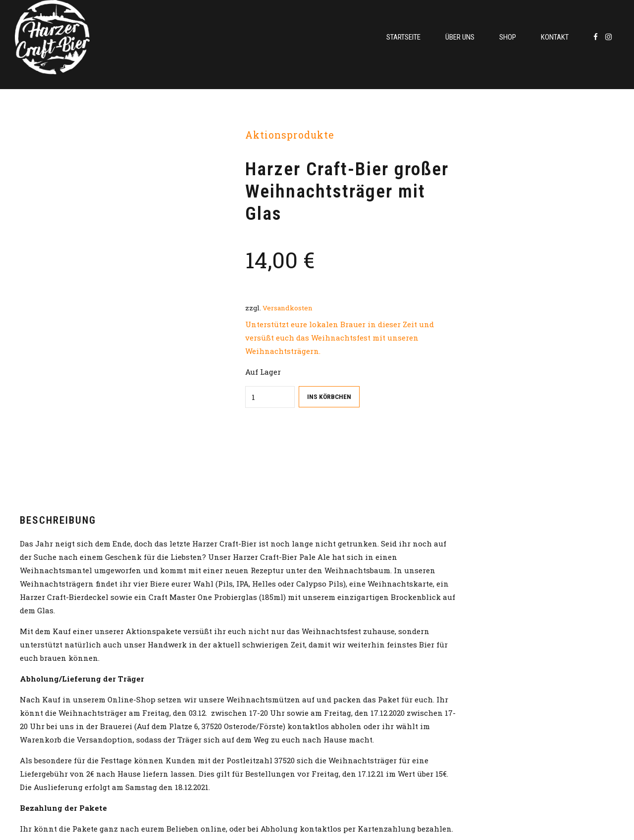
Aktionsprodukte (290, 135)
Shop (508, 37)
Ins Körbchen (329, 396)
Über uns (460, 37)
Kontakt (555, 37)
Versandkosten (288, 308)
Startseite (403, 37)
